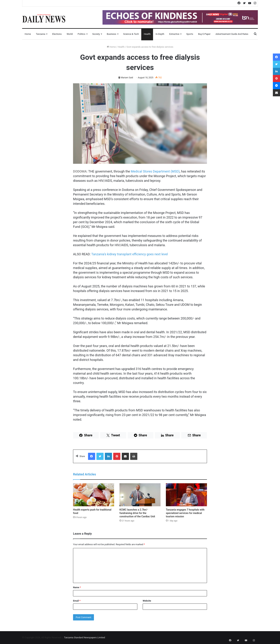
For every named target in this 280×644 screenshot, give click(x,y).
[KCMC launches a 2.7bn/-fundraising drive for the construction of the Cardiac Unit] (140, 495)
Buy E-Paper (204, 34)
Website (147, 601)
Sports (190, 34)
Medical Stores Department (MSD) (155, 171)
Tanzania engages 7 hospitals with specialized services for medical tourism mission (185, 513)
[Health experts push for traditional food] (94, 495)
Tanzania (41, 34)
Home (28, 34)
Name (77, 587)
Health (147, 34)
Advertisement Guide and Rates (232, 34)
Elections (57, 34)
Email (77, 601)
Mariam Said (127, 78)
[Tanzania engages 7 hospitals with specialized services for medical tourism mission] (186, 495)
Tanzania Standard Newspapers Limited (84, 637)
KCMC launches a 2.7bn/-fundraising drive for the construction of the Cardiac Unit (137, 513)
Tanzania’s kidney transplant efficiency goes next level (130, 254)
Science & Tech (131, 34)
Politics (82, 34)
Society (96, 34)
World (70, 34)
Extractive (174, 34)
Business (112, 34)
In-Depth (160, 34)
